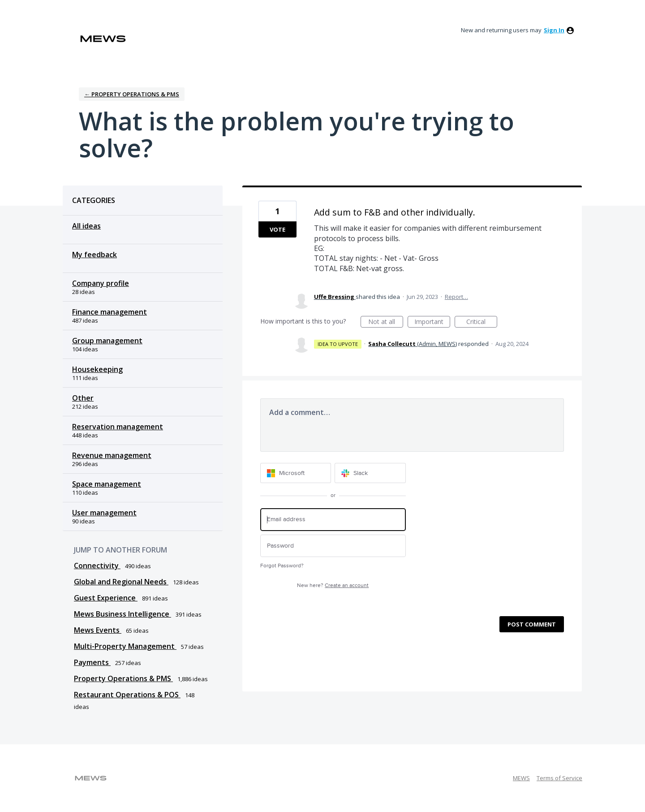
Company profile (101, 283)
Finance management (110, 312)
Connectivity (97, 566)
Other (83, 398)
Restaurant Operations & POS (127, 695)
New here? (333, 585)
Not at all (386, 322)
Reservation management (118, 427)
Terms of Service (559, 778)
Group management (107, 341)
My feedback (95, 255)
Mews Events (98, 630)
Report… (456, 297)
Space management (107, 484)
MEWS (521, 778)
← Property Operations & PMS (132, 94)
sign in (554, 30)
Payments (92, 662)
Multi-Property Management (125, 646)
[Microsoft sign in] (296, 473)
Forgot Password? (282, 566)
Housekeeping (97, 369)
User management (104, 513)
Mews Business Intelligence (123, 614)
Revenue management (112, 455)
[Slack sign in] (370, 473)
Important (432, 322)
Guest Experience (106, 598)
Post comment (532, 624)
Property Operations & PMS (123, 678)
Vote (277, 229)
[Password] (333, 546)
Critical (482, 322)
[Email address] (333, 520)
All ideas (86, 226)
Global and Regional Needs (121, 582)
